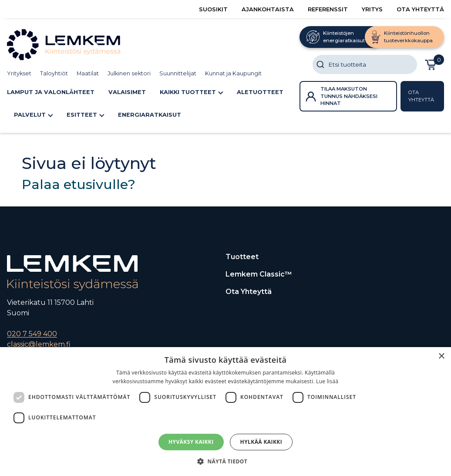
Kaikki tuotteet (188, 92)
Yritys (372, 9)
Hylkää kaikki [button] (261, 442)
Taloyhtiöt (54, 73)
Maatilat (88, 73)
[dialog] (225, 412)
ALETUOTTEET (260, 92)
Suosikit (213, 9)
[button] (225, 461)
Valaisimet (127, 92)
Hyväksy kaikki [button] (191, 442)
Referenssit (328, 9)
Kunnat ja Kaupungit (233, 73)
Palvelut (30, 115)
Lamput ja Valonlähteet (51, 92)
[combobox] (365, 64)
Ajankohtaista (268, 9)
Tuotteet (242, 257)
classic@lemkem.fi (39, 344)
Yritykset (19, 73)
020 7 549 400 (32, 334)
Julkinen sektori (129, 73)
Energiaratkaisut (150, 115)
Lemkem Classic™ (259, 274)
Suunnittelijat (178, 73)
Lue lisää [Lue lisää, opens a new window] (327, 381)
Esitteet (82, 115)
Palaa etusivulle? (79, 184)
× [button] (441, 356)
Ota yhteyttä (420, 9)
